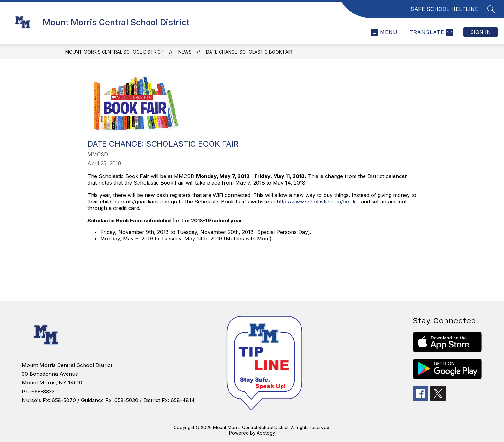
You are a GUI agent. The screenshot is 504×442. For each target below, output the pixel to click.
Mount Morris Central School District (115, 52)
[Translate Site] (431, 32)
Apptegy (266, 433)
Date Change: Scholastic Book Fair (249, 52)
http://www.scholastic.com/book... (318, 202)
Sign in (481, 32)
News (185, 52)
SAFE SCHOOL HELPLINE (444, 9)
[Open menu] (384, 32)
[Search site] (491, 9)
